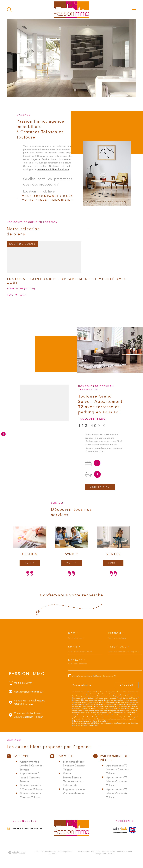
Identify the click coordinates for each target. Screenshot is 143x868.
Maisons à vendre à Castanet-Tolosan (31, 788)
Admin (120, 852)
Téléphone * (119, 647)
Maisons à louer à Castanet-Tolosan (30, 796)
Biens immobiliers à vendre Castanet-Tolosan (75, 766)
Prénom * (116, 633)
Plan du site (96, 852)
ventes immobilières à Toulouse (53, 174)
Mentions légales (109, 852)
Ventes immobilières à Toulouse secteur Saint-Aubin (73, 780)
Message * (77, 660)
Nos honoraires (84, 852)
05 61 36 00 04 (23, 683)
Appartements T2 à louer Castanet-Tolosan (117, 781)
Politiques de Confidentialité (114, 723)
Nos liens (127, 852)
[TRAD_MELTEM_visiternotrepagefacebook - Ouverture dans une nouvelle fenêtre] (3, 434)
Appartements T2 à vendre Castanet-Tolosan (118, 770)
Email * (75, 647)
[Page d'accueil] (71, 10)
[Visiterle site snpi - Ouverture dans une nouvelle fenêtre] (133, 830)
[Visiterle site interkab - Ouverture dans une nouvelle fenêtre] (120, 830)
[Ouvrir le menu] (134, 10)
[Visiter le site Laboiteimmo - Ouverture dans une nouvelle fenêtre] (16, 853)
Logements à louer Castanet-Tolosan (74, 791)
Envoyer (127, 685)
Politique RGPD (101, 854)
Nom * (73, 633)
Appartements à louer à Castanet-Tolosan (30, 778)
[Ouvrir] (9, 10)
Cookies (111, 854)
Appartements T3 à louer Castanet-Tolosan (117, 793)
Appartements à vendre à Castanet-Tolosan (31, 766)
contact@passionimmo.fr (29, 692)
